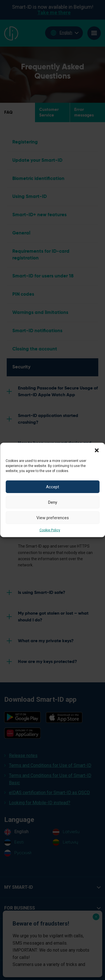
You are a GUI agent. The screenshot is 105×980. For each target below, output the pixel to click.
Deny (53, 502)
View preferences (53, 518)
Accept (53, 487)
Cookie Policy (50, 530)
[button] (97, 450)
